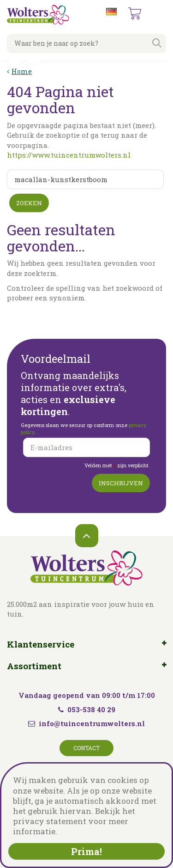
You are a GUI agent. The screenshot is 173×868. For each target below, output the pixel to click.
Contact (86, 748)
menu (159, 14)
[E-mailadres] (86, 447)
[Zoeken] (85, 179)
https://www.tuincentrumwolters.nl (69, 155)
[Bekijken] (135, 13)
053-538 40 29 (87, 709)
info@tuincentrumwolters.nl (92, 723)
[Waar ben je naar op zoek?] (86, 43)
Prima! (86, 851)
